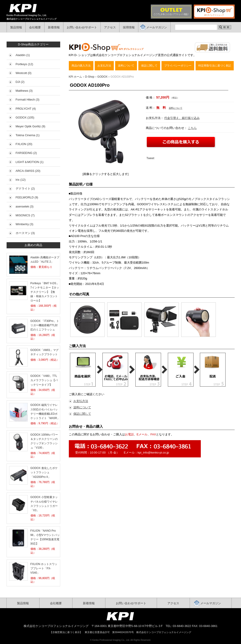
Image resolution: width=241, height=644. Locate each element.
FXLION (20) (24, 144)
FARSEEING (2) (26, 153)
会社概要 (35, 27)
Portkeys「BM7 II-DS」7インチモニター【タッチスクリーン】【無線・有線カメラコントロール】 (45, 292)
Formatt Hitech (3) (28, 100)
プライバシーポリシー (178, 66)
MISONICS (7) (25, 215)
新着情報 (54, 27)
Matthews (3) (24, 91)
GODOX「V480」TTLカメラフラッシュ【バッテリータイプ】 (44, 380)
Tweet (150, 158)
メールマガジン (157, 27)
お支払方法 (104, 66)
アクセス (110, 27)
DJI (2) (20, 82)
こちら (192, 128)
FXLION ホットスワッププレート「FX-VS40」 (44, 568)
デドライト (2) (25, 189)
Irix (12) (21, 180)
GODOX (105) (25, 117)
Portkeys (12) (24, 64)
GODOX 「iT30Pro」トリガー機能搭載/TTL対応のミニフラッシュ (45, 325)
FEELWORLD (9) (27, 197)
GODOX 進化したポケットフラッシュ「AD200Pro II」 (44, 472)
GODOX (103, 77)
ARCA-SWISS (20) (28, 171)
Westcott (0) (24, 73)
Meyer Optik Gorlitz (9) (31, 126)
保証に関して (149, 66)
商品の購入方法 (81, 66)
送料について (126, 66)
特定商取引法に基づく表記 (215, 66)
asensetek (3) (25, 206)
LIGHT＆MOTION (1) (30, 162)
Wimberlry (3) (25, 224)
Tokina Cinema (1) (28, 135)
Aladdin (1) (23, 55)
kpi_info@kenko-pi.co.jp (153, 453)
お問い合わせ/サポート (82, 27)
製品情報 (16, 27)
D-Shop (90, 77)
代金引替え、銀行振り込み (182, 118)
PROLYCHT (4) (26, 109)
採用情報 (129, 27)
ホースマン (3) (25, 233)
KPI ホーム (76, 77)
